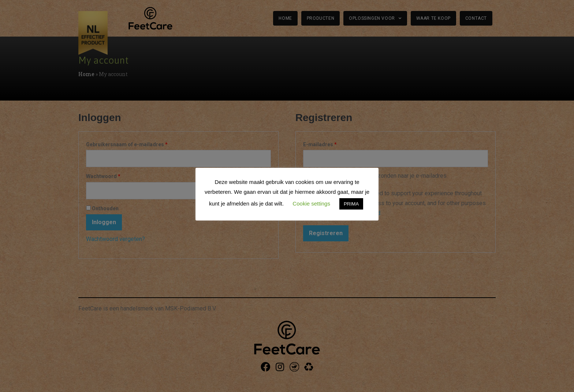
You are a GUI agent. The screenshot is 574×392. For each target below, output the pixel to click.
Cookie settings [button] (311, 203)
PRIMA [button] (351, 204)
